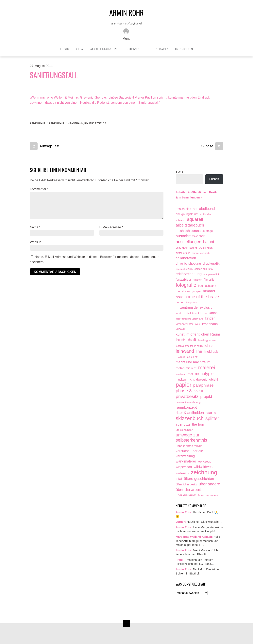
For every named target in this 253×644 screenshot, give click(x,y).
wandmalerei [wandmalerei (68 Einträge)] (186, 461)
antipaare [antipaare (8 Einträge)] (180, 220)
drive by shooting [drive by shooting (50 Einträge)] (188, 264)
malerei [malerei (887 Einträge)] (206, 368)
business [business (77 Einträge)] (206, 247)
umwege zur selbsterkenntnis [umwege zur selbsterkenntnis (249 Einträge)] (191, 438)
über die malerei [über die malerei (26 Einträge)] (209, 495)
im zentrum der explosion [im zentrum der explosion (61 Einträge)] (195, 307)
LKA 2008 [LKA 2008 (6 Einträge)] (180, 357)
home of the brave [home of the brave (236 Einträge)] (202, 297)
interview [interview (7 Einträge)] (202, 313)
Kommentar (39, 189)
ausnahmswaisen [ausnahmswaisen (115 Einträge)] (191, 236)
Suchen (214, 179)
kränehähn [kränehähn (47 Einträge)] (210, 324)
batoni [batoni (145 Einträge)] (208, 242)
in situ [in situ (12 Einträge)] (179, 313)
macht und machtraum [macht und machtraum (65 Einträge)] (193, 362)
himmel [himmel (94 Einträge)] (209, 291)
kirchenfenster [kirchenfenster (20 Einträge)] (184, 324)
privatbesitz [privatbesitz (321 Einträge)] (187, 396)
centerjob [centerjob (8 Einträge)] (205, 253)
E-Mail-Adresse (111, 227)
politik (89, 123)
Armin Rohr (38, 123)
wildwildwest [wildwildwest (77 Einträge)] (204, 467)
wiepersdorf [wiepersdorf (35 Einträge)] (184, 467)
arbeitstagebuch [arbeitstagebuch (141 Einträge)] (190, 225)
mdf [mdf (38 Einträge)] (190, 374)
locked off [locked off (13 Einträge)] (192, 357)
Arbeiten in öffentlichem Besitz (197, 192)
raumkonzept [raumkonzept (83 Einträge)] (186, 407)
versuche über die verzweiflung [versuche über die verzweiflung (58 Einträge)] (189, 453)
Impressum (184, 49)
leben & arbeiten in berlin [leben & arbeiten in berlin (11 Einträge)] (189, 346)
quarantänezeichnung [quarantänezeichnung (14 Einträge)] (188, 402)
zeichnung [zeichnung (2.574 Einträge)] (204, 472)
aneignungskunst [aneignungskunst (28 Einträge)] (187, 214)
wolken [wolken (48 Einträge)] (181, 473)
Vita (79, 49)
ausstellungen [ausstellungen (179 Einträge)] (188, 242)
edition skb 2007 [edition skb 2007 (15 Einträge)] (204, 269)
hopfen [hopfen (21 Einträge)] (180, 302)
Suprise (212, 146)
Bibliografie (157, 49)
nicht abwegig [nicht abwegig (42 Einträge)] (198, 379)
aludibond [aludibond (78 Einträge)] (207, 209)
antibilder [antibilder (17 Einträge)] (205, 214)
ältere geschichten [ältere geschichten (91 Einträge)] (199, 479)
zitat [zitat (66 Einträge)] (179, 479)
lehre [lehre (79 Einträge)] (208, 346)
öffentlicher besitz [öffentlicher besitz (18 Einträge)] (186, 485)
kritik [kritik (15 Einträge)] (198, 324)
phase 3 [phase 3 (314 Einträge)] (184, 391)
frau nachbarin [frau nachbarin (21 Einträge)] (207, 286)
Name (35, 227)
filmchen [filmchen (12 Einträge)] (197, 280)
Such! (179, 172)
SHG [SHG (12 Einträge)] (217, 413)
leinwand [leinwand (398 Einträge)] (185, 351)
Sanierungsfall (54, 75)
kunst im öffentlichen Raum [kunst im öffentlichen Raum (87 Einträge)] (198, 334)
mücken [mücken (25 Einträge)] (181, 380)
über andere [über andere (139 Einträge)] (209, 484)
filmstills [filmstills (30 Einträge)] (209, 280)
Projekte (131, 49)
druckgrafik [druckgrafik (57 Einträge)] (211, 263)
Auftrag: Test (45, 146)
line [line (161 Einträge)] (199, 351)
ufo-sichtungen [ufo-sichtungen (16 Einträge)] (184, 430)
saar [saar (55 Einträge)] (209, 413)
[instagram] (126, 31)
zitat (98, 123)
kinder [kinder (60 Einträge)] (210, 318)
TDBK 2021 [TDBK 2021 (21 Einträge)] (183, 425)
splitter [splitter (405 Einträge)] (212, 419)
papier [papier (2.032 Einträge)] (184, 385)
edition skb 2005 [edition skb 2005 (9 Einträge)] (184, 269)
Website (36, 242)
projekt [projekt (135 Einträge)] (206, 397)
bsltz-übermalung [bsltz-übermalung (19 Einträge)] (186, 248)
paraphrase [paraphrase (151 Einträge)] (203, 385)
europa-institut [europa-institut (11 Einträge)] (211, 274)
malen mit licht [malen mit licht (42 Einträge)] (186, 368)
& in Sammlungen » (189, 197)
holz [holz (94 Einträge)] (179, 297)
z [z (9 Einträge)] (188, 473)
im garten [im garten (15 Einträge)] (192, 302)
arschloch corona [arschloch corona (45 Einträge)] (188, 231)
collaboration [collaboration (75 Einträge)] (186, 258)
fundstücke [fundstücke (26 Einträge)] (183, 291)
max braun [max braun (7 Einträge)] (181, 374)
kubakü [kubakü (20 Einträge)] (180, 329)
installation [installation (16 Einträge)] (190, 313)
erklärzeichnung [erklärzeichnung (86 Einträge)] (189, 274)
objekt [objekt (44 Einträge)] (214, 379)
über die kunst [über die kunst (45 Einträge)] (186, 495)
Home (64, 49)
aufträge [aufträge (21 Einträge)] (208, 231)
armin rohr (57, 123)
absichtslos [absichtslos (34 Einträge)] (183, 209)
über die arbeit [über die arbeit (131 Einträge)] (188, 490)
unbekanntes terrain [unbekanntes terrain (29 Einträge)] (189, 446)
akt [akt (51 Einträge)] (195, 209)
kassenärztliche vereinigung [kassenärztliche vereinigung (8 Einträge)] (190, 319)
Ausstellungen (103, 49)
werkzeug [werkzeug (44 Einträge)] (204, 461)
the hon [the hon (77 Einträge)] (198, 424)
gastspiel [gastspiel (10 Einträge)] (196, 291)
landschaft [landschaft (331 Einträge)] (186, 340)
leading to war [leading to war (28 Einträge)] (207, 340)
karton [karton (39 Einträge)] (213, 313)
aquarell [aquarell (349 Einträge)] (195, 219)
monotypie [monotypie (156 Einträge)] (204, 374)
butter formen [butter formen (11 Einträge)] (183, 253)
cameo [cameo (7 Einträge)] (195, 253)
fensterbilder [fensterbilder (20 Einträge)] (183, 280)
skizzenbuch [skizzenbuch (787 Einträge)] (190, 418)
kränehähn (75, 123)
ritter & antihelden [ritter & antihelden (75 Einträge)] (190, 413)
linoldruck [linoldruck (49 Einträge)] (211, 352)
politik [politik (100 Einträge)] (198, 391)
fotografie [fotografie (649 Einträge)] (186, 285)
